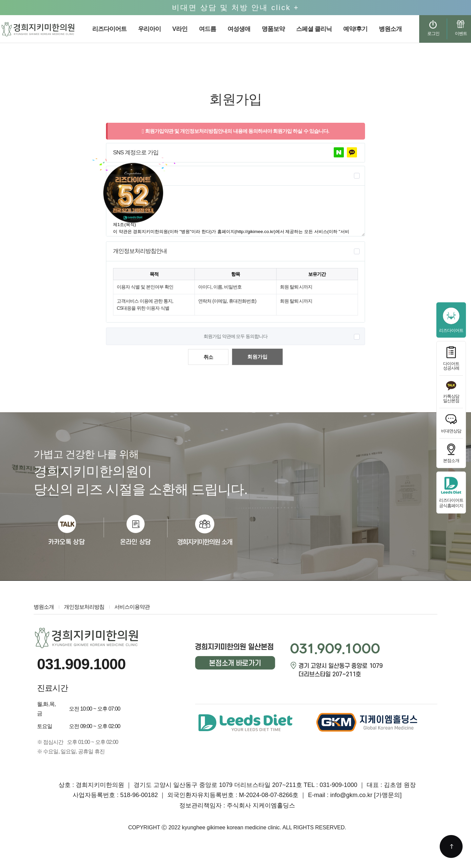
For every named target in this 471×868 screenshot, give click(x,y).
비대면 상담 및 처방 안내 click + (235, 8)
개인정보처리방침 (84, 607)
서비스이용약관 (132, 607)
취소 (208, 357)
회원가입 (257, 357)
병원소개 (44, 607)
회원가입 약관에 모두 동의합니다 (236, 336)
